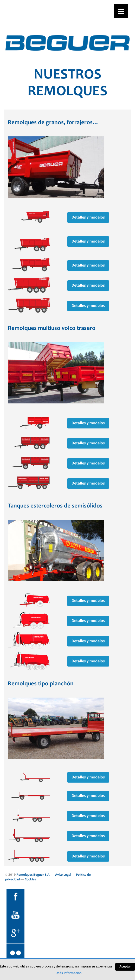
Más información (69, 973)
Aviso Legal (63, 875)
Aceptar (125, 967)
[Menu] (121, 11)
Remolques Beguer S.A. (33, 875)
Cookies (30, 880)
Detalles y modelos (88, 217)
